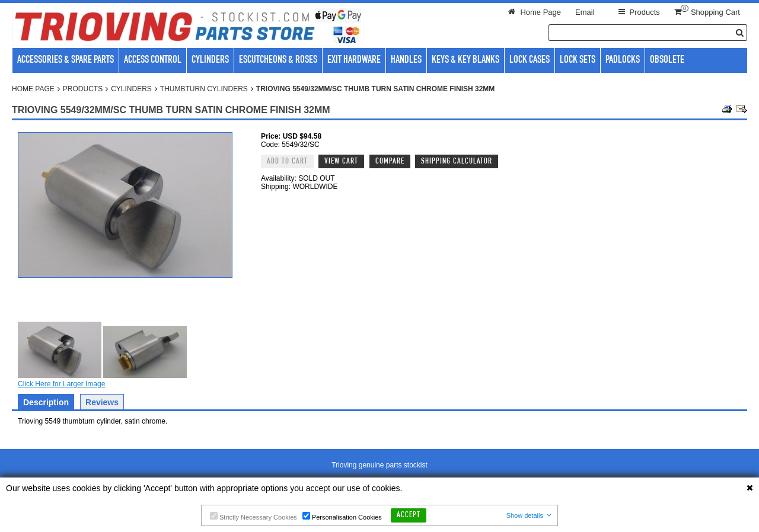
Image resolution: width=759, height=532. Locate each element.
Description (46, 402)
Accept (409, 515)
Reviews (102, 402)
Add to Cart (287, 162)
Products (83, 89)
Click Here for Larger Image (61, 384)
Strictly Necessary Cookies (253, 516)
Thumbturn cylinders (204, 89)
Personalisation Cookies (342, 516)
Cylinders (131, 89)
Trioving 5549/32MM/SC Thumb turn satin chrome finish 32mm (375, 89)
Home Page (33, 89)
